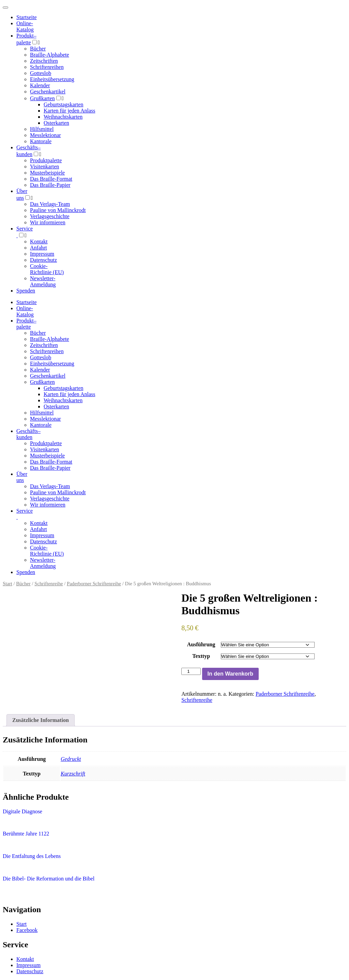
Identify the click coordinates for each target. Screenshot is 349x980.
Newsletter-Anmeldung (43, 281)
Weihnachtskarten (63, 117)
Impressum (42, 254)
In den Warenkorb (231, 674)
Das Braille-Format (51, 179)
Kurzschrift (73, 774)
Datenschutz (43, 260)
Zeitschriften (44, 61)
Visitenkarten (44, 167)
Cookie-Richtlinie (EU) (47, 269)
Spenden (26, 291)
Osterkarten (56, 123)
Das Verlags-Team (50, 204)
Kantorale (41, 141)
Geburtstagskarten (63, 104)
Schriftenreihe (49, 584)
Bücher (38, 49)
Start (7, 584)
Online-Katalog (25, 26)
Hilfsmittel (42, 129)
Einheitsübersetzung (52, 79)
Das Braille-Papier (50, 185)
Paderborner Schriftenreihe (94, 584)
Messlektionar (45, 135)
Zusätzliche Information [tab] (41, 720)
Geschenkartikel (48, 92)
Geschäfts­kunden (28, 434)
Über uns (22, 477)
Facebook (27, 930)
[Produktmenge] (191, 671)
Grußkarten (42, 98)
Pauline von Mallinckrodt (58, 210)
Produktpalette (46, 160)
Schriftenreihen (47, 67)
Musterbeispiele (47, 173)
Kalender (40, 85)
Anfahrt (39, 248)
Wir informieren (48, 222)
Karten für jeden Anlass (70, 111)
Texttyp (201, 656)
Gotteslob (41, 73)
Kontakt (39, 242)
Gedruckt (71, 759)
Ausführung (201, 644)
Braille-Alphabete (50, 55)
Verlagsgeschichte (50, 216)
